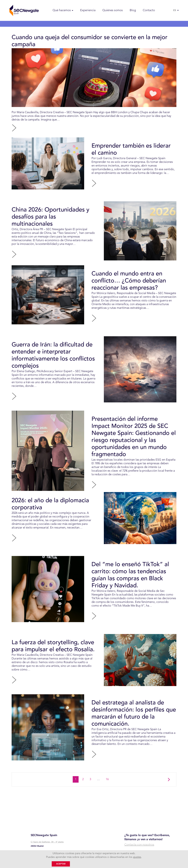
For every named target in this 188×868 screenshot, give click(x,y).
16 (108, 779)
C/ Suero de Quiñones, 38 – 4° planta (47, 842)
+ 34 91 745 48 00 (39, 853)
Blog (133, 10)
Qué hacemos (62, 10)
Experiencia (88, 10)
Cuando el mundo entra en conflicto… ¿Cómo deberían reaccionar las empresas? (129, 281)
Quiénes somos (113, 10)
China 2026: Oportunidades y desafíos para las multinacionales (50, 217)
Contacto (149, 10)
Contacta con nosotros (139, 845)
